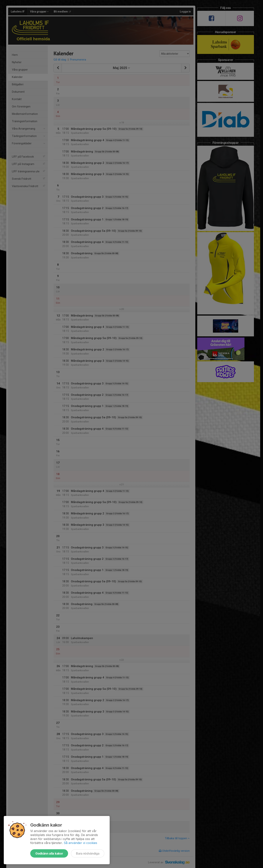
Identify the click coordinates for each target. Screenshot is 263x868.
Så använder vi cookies (80, 843)
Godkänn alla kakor (49, 853)
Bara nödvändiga (88, 853)
